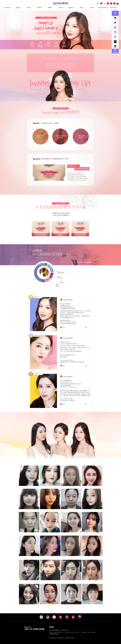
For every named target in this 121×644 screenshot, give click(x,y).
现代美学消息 (113, 8)
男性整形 (60, 8)
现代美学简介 (8, 8)
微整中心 (82, 8)
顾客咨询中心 (34, 628)
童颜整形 (50, 8)
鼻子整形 (29, 8)
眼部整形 (18, 8)
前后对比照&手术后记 (103, 8)
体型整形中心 (71, 8)
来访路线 (51, 627)
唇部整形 (39, 8)
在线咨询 (92, 8)
